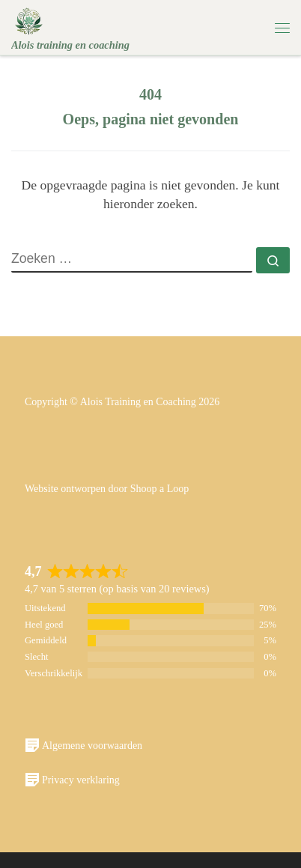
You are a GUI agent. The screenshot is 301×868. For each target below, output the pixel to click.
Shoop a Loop (160, 489)
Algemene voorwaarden (83, 745)
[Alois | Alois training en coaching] (29, 19)
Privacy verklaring (72, 780)
